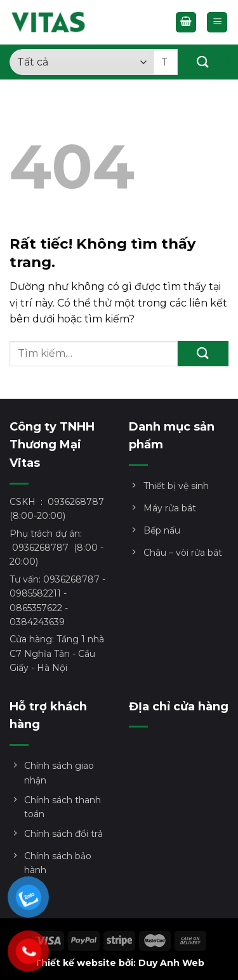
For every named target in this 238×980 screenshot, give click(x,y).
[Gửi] (203, 62)
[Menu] (217, 23)
